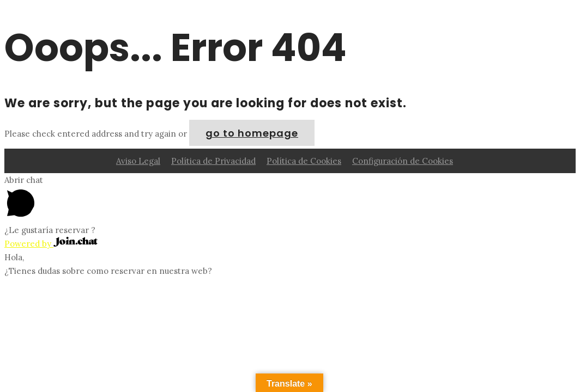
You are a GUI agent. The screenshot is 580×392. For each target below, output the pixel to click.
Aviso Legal (138, 161)
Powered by (51, 244)
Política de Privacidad (213, 161)
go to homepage (252, 133)
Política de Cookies (304, 161)
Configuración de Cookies (403, 161)
